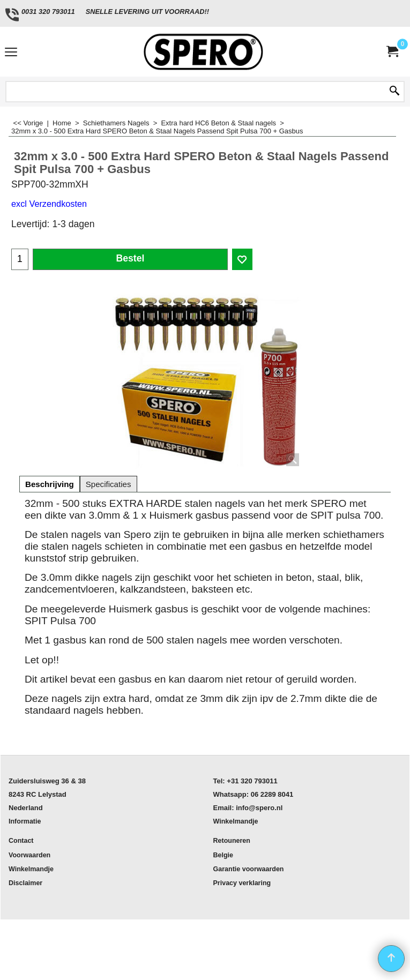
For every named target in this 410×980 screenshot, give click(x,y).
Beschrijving (50, 484)
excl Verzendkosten (49, 204)
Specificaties (109, 484)
